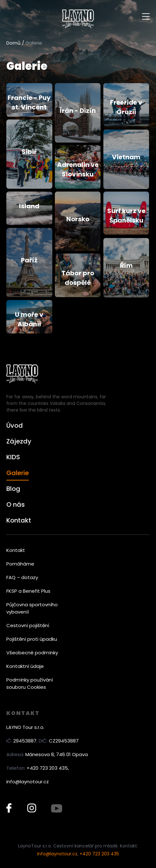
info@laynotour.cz (28, 782)
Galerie (18, 473)
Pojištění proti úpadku (32, 639)
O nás (16, 504)
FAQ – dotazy (22, 577)
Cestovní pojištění (28, 625)
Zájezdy (19, 441)
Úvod (15, 425)
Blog (13, 489)
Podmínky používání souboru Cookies (30, 683)
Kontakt (19, 520)
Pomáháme (20, 564)
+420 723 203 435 (99, 854)
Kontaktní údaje (25, 666)
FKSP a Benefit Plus (28, 591)
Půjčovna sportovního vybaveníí (32, 608)
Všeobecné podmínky (32, 653)
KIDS (13, 457)
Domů (13, 43)
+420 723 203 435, (48, 768)
